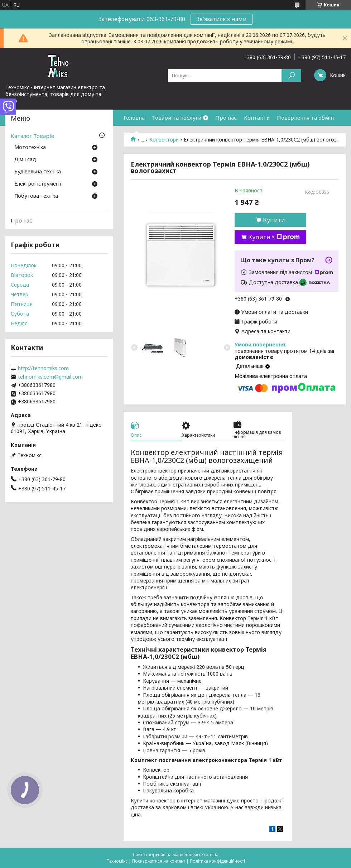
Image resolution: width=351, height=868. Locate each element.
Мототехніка (30, 148)
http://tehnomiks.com (43, 368)
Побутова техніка (36, 196)
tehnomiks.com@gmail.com (50, 377)
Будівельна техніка (38, 172)
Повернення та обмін (305, 118)
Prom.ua (210, 855)
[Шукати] (291, 75)
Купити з (274, 237)
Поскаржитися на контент (159, 861)
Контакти (257, 118)
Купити (274, 220)
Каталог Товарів (32, 136)
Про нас (226, 118)
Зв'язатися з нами (222, 19)
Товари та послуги (177, 118)
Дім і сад (25, 160)
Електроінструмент (38, 184)
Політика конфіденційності (217, 861)
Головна (134, 118)
